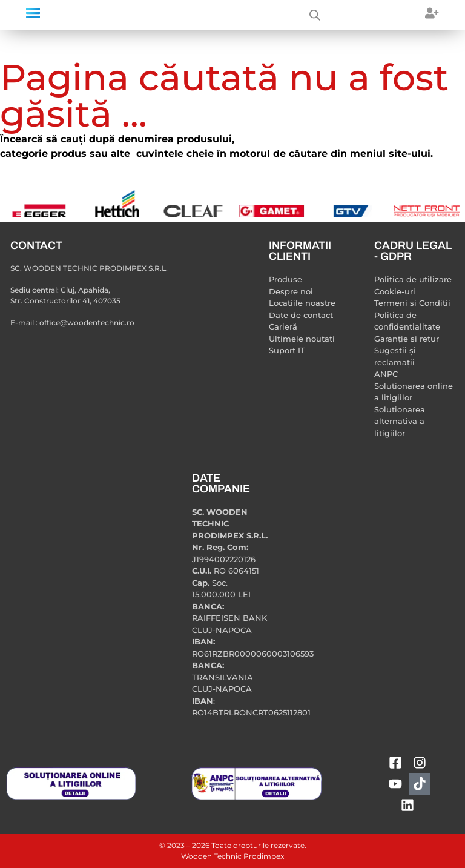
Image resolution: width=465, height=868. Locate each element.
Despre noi (291, 291)
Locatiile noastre (302, 303)
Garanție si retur (407, 339)
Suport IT (287, 350)
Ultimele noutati (302, 339)
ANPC (386, 374)
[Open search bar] (315, 15)
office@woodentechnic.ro (87, 323)
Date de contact (301, 315)
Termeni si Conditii (412, 303)
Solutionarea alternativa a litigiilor (400, 421)
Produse (285, 279)
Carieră (283, 326)
